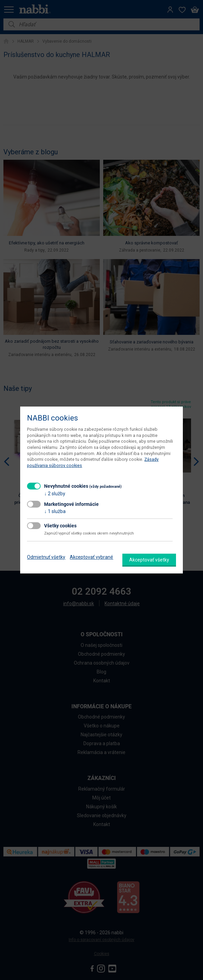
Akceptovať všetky (149, 560)
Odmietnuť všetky (46, 557)
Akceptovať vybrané (91, 557)
